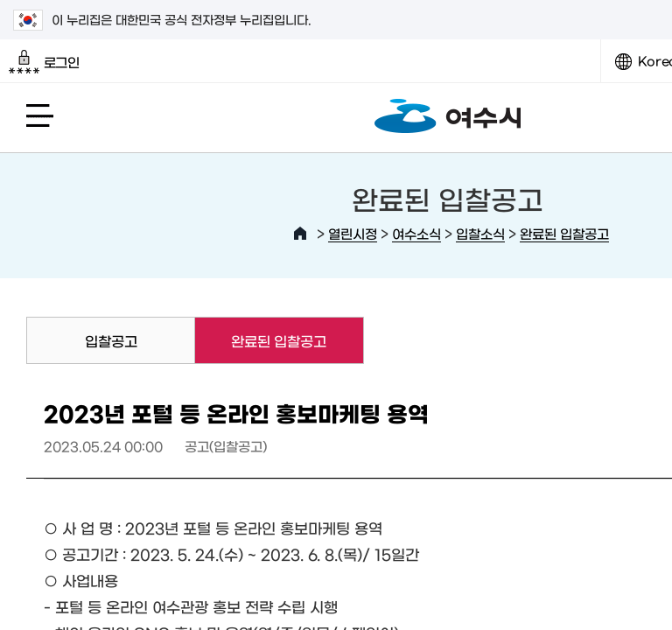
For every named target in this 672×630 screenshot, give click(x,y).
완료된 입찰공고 (564, 233)
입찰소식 (480, 233)
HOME (300, 234)
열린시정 (353, 233)
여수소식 (416, 233)
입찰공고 (111, 340)
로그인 (44, 62)
